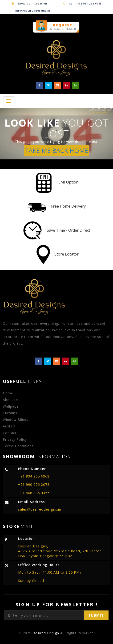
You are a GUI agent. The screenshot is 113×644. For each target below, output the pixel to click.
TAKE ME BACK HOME (57, 150)
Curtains (10, 413)
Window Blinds (16, 420)
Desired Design (46, 633)
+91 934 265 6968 (34, 476)
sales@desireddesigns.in (40, 509)
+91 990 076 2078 (34, 484)
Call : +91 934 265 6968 (85, 3)
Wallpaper (11, 406)
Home (8, 393)
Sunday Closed (31, 581)
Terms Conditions (18, 446)
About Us (11, 400)
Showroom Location (30, 3)
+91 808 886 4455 (34, 493)
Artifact (9, 426)
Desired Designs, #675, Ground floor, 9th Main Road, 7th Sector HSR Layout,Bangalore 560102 (60, 551)
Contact (10, 433)
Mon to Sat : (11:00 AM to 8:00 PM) (50, 572)
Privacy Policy (15, 439)
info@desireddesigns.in (33, 11)
